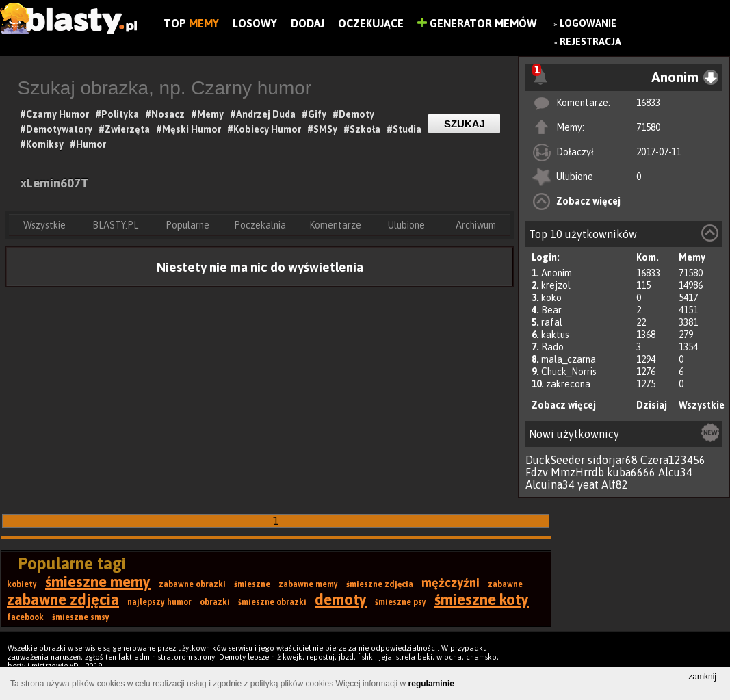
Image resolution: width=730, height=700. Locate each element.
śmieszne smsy (81, 617)
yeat (588, 484)
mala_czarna (569, 359)
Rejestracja (590, 42)
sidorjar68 (613, 460)
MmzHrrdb (577, 472)
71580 (648, 127)
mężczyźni (451, 583)
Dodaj (308, 23)
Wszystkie (702, 405)
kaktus (555, 335)
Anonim (557, 273)
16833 (648, 103)
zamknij (702, 677)
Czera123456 (673, 460)
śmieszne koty (482, 599)
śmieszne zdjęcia (380, 584)
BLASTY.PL (115, 225)
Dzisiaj (652, 405)
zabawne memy (308, 584)
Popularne (187, 225)
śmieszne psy (401, 602)
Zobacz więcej (588, 201)
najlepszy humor (159, 602)
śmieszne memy (98, 582)
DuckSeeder (555, 460)
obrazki (215, 602)
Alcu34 (675, 472)
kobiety (22, 584)
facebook (25, 617)
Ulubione (406, 225)
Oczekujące (371, 23)
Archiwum (476, 225)
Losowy (255, 23)
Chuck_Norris (569, 372)
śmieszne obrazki (272, 602)
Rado (552, 347)
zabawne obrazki (192, 584)
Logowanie (588, 23)
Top (191, 23)
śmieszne (252, 584)
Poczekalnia (260, 225)
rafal (552, 322)
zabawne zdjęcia (63, 599)
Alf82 (615, 484)
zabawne (505, 584)
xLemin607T (55, 183)
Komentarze (335, 225)
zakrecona (568, 384)
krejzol (556, 285)
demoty (341, 599)
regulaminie (431, 684)
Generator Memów (477, 23)
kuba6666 (631, 472)
